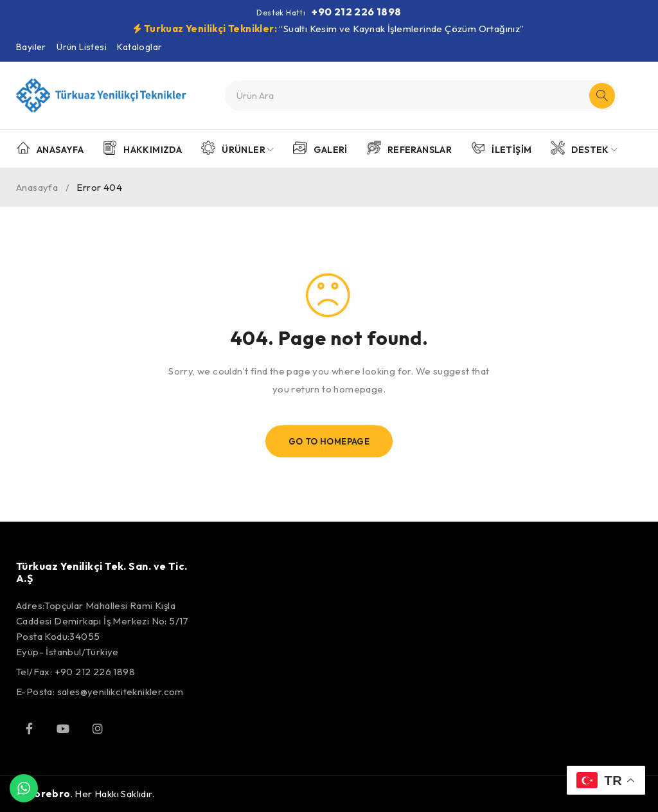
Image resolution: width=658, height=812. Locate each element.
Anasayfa (37, 187)
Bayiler (31, 47)
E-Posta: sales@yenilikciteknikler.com (100, 692)
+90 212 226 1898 (356, 12)
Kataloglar (139, 47)
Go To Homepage (329, 441)
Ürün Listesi (82, 47)
